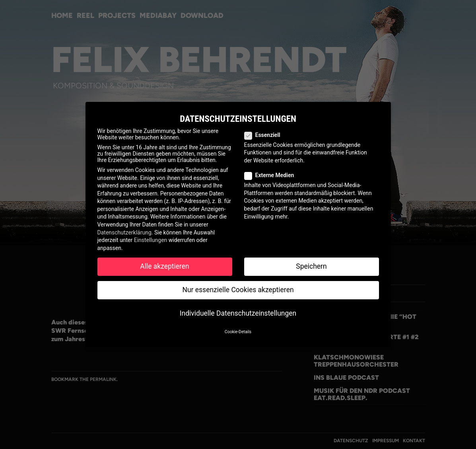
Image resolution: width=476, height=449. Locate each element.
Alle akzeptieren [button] (165, 266)
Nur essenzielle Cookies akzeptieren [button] (238, 290)
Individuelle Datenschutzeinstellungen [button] (238, 313)
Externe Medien (273, 175)
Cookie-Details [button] (238, 332)
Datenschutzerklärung (124, 232)
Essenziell (266, 135)
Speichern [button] (311, 266)
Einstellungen (151, 240)
